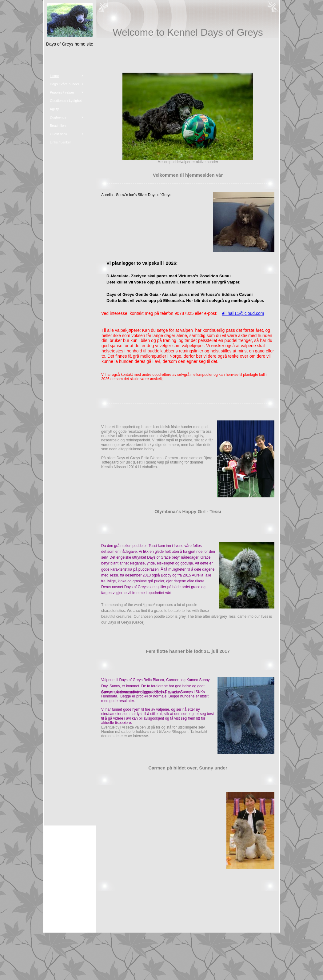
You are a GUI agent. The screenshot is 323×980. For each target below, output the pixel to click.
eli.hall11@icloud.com (243, 313)
